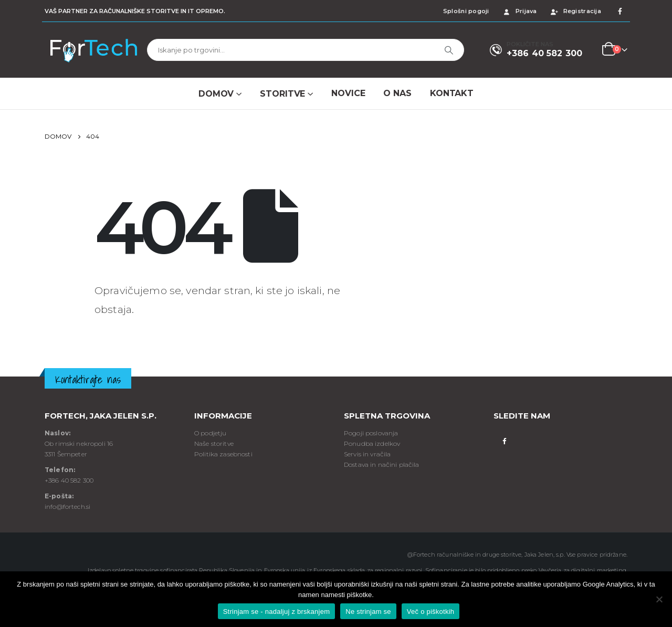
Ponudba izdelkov (372, 443)
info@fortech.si (67, 506)
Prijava (519, 11)
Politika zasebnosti (223, 454)
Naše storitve (214, 443)
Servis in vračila (367, 454)
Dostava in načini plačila (382, 464)
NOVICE (348, 93)
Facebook (504, 440)
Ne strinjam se (368, 612)
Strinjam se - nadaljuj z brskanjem (277, 612)
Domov (216, 94)
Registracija (575, 11)
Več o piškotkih (430, 612)
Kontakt (452, 93)
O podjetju (210, 433)
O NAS (397, 93)
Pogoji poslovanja (371, 433)
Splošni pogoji (466, 11)
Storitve (282, 94)
